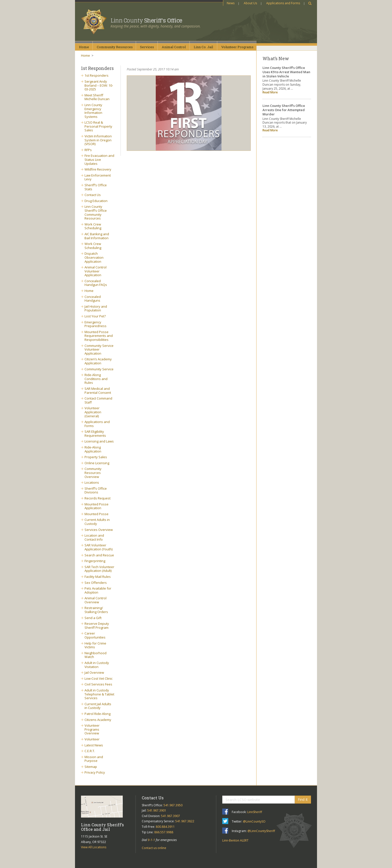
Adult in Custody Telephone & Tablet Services (99, 694)
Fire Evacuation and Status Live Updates (99, 159)
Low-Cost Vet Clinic (98, 678)
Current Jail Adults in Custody (98, 706)
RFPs (88, 150)
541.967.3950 (173, 805)
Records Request (97, 498)
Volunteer (92, 739)
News (231, 3)
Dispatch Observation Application (94, 257)
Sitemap (91, 767)
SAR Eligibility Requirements (95, 434)
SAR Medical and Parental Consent (98, 391)
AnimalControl (174, 47)
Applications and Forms (283, 3)
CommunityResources (115, 47)
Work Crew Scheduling (93, 226)
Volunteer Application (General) (93, 412)
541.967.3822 (185, 821)
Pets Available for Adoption (98, 590)
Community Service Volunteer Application (99, 349)
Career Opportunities (95, 635)
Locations (92, 482)
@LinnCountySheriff (261, 831)
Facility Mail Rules (98, 577)
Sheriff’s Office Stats (96, 187)
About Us (250, 3)
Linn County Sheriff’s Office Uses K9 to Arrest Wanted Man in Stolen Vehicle (286, 72)
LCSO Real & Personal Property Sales (98, 126)
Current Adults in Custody (97, 522)
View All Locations (94, 847)
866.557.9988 (164, 832)
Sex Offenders (96, 583)
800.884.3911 (165, 827)
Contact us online (154, 848)
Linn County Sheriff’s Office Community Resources (96, 212)
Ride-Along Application (93, 449)
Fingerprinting (95, 561)
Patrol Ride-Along (97, 714)
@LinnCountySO (254, 821)
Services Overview (99, 530)
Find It (303, 799)
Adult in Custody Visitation (97, 665)
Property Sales (96, 457)
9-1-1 (151, 840)
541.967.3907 (170, 816)
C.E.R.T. (90, 751)
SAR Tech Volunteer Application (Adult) (99, 569)
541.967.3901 (157, 810)
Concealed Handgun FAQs (96, 283)
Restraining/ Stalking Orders (96, 610)
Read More (270, 92)
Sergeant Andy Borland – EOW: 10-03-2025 (99, 85)
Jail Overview (94, 672)
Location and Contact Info (94, 537)
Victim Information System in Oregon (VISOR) (98, 140)
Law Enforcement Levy (98, 177)
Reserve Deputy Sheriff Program (97, 626)
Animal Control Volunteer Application (95, 271)
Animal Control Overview (95, 600)
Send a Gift (93, 618)
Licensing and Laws (99, 441)
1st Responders (96, 75)
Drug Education (96, 201)
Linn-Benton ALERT (235, 840)
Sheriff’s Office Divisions (96, 490)
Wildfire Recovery (98, 169)
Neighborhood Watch (95, 655)
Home (84, 47)
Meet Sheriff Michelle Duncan (97, 97)
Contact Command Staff (98, 400)
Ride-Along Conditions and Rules (96, 379)
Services (147, 47)
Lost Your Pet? (95, 316)
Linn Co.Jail (203, 47)
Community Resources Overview (93, 473)
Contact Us (93, 195)
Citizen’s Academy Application (98, 361)
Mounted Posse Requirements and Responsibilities (99, 336)
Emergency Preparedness (95, 324)
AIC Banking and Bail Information (97, 236)
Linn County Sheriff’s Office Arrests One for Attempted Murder (284, 110)
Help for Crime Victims (95, 645)
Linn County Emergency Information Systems (93, 111)
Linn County (146, 20)
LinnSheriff (255, 812)
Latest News (94, 745)
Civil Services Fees (98, 684)
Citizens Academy (98, 720)
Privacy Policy (95, 772)
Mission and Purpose (94, 759)
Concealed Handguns (93, 299)
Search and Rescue (99, 555)
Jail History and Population (96, 308)
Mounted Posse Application (96, 506)
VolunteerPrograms (237, 47)
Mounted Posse (96, 514)
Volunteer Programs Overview (92, 729)
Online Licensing (97, 463)
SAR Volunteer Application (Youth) (98, 547)
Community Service (99, 369)
